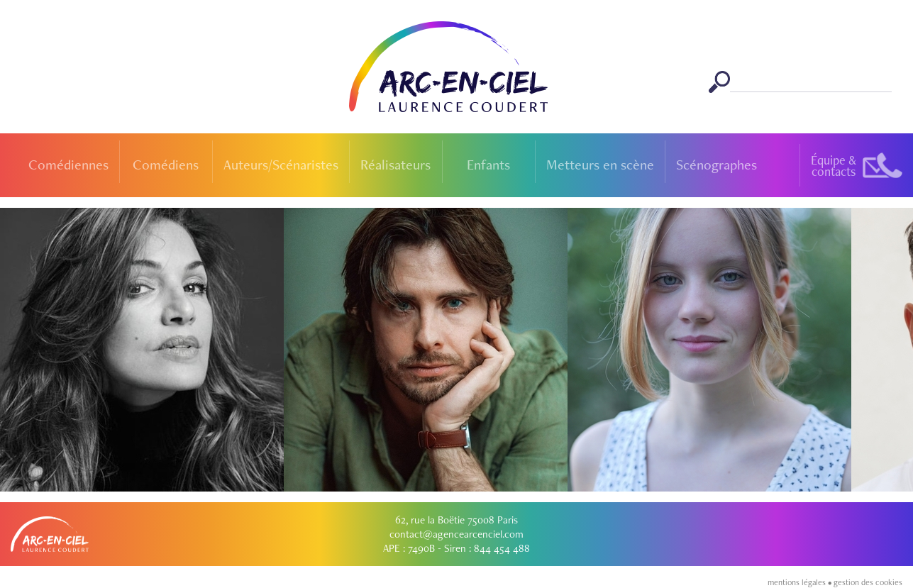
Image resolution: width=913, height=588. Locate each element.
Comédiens (166, 165)
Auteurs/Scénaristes (281, 165)
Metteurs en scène (600, 165)
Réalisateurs (395, 165)
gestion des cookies (868, 582)
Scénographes (716, 165)
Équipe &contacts (834, 166)
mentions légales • (801, 582)
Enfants (488, 165)
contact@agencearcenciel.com (456, 534)
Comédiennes (68, 165)
